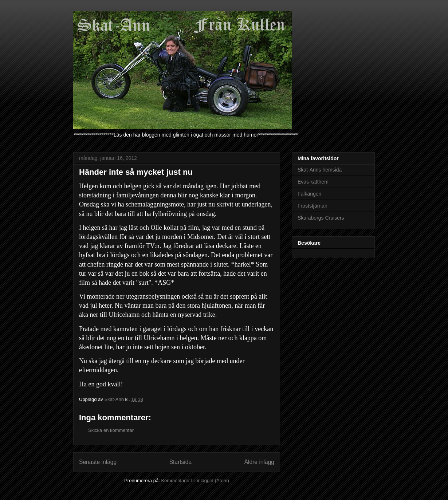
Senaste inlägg (98, 462)
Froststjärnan (313, 206)
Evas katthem (313, 182)
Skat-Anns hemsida (320, 170)
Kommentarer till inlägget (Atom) (195, 481)
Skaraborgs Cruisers (321, 218)
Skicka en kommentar (111, 430)
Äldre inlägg (259, 462)
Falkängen (309, 194)
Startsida (181, 462)
